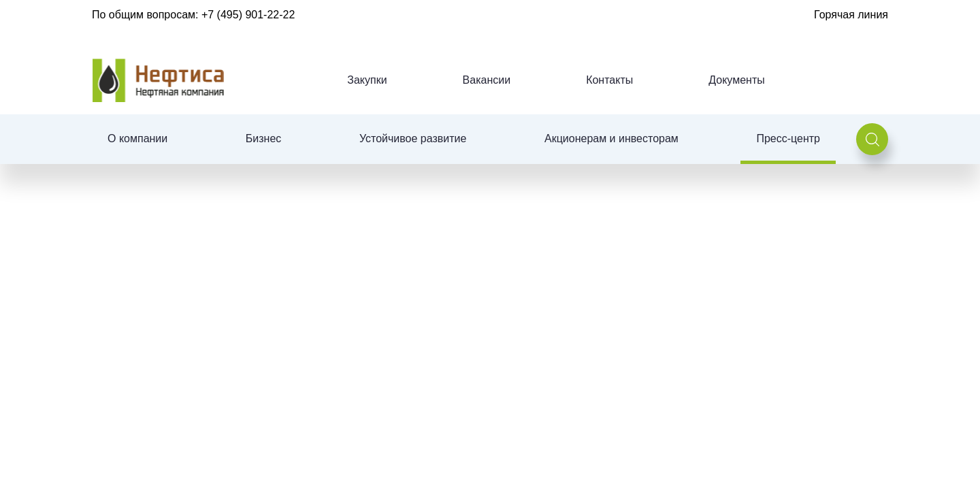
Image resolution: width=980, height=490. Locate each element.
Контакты (609, 80)
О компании (137, 138)
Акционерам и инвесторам (611, 138)
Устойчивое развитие (413, 138)
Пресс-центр (788, 138)
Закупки (367, 80)
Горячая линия (851, 15)
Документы (736, 80)
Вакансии (487, 80)
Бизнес (264, 138)
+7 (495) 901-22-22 (248, 15)
